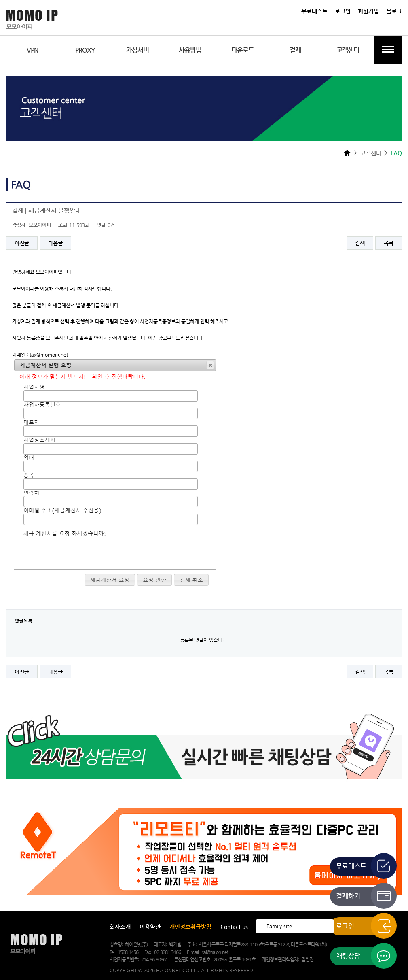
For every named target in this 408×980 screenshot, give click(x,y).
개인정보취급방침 (190, 927)
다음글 (55, 243)
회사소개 (120, 927)
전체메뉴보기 (388, 50)
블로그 (394, 11)
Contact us (234, 927)
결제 (295, 50)
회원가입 (368, 11)
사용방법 (190, 50)
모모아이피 (36, 944)
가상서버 (137, 50)
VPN (33, 50)
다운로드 (243, 50)
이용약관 (150, 927)
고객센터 (348, 50)
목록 (389, 243)
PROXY (85, 50)
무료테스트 (314, 11)
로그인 (343, 11)
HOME (347, 153)
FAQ (396, 153)
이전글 (22, 243)
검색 (360, 243)
